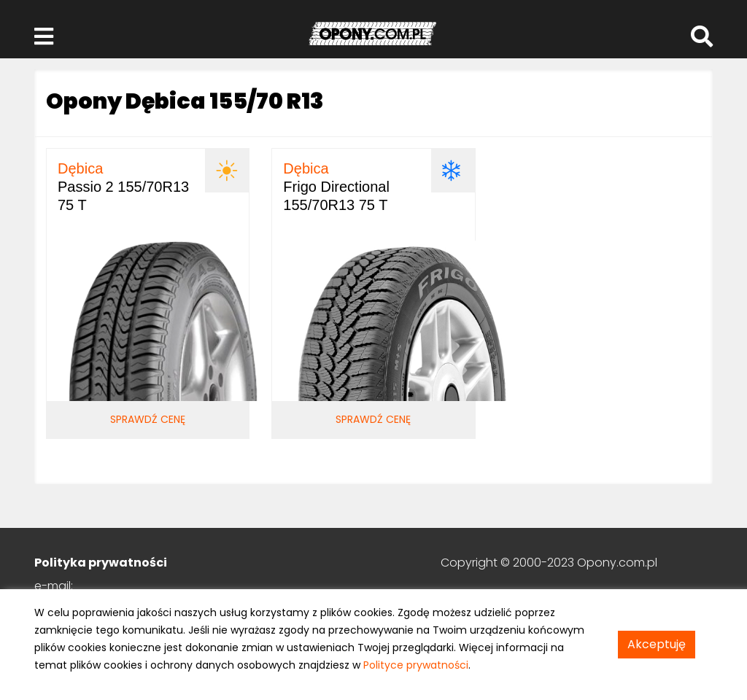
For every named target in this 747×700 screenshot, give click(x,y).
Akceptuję (657, 644)
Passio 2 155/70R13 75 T (123, 187)
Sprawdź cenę (148, 419)
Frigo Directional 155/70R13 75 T (336, 187)
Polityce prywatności (416, 665)
